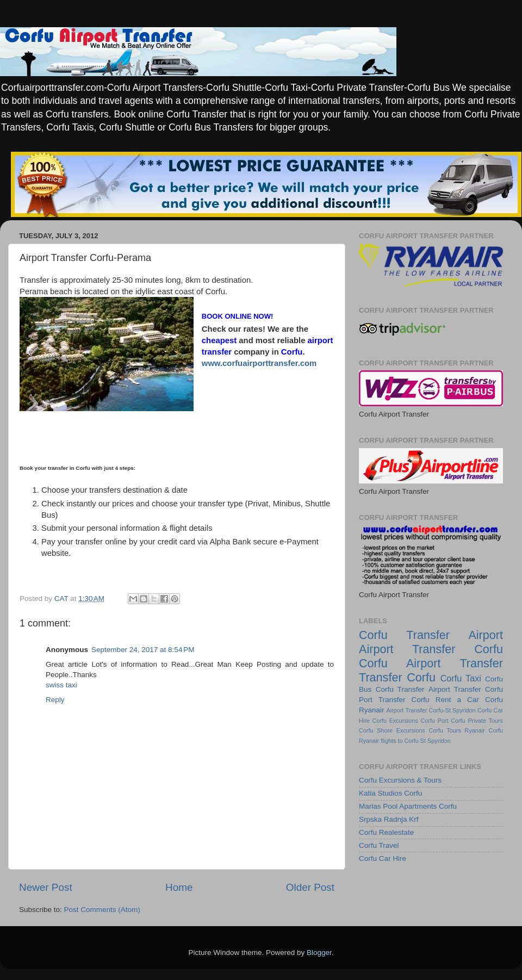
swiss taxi (61, 685)
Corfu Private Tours (477, 721)
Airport (486, 635)
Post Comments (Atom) (102, 910)
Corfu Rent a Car (445, 700)
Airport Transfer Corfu (431, 649)
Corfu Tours (445, 730)
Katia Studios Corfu (390, 793)
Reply (55, 700)
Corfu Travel (379, 845)
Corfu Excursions (395, 721)
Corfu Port (434, 721)
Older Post (310, 887)
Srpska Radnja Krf (389, 819)
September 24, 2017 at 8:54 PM (143, 650)
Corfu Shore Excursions (392, 730)
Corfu (373, 635)
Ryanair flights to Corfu (389, 741)
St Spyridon (436, 741)
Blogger (319, 953)
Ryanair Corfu (484, 730)
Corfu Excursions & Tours (400, 780)
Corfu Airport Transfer (431, 663)
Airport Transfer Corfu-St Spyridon (431, 710)
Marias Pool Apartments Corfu (408, 806)
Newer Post (46, 887)
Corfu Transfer (400, 689)
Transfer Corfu (397, 677)
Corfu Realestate (386, 832)
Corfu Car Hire (383, 858)
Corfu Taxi (461, 678)
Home (179, 887)
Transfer (428, 635)
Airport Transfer (455, 689)
